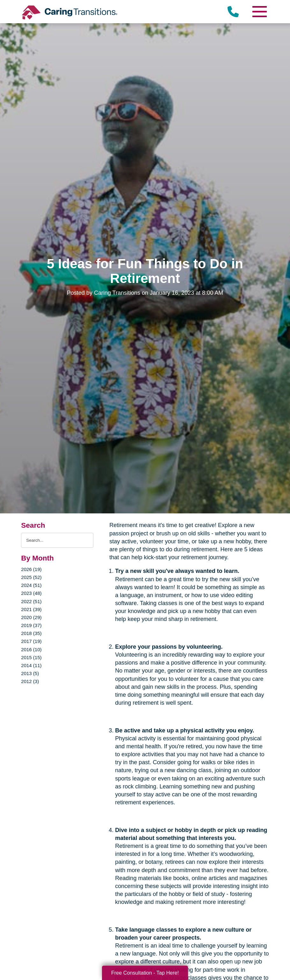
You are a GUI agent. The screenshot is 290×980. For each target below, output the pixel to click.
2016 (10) (31, 649)
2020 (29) (31, 617)
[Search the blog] (57, 540)
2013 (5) (30, 673)
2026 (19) (31, 569)
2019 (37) (31, 625)
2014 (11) (31, 665)
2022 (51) (31, 601)
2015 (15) (31, 657)
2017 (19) (31, 641)
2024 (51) (31, 585)
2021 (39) (31, 609)
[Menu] (259, 12)
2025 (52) (31, 577)
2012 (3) (30, 681)
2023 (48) (31, 593)
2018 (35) (31, 633)
